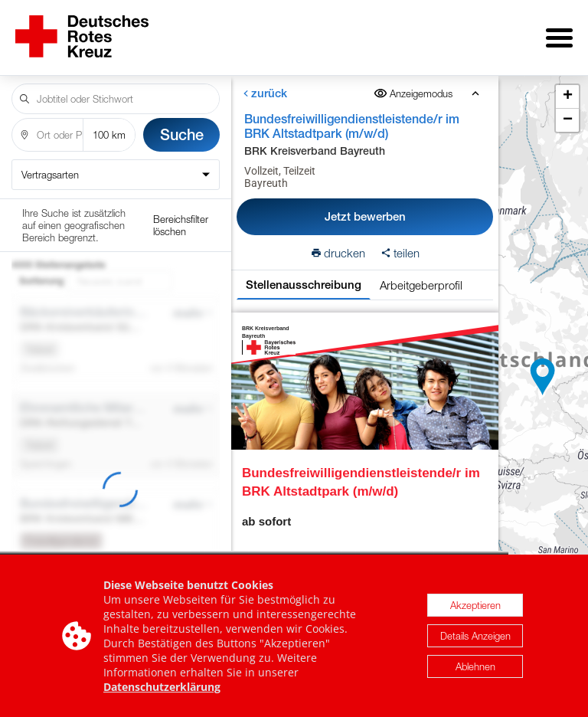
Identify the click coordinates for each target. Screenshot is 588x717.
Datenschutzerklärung (162, 687)
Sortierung (41, 218)
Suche (182, 124)
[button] (543, 372)
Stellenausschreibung (304, 274)
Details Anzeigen (475, 636)
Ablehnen (475, 666)
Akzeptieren (475, 605)
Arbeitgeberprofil (421, 274)
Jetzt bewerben (365, 206)
